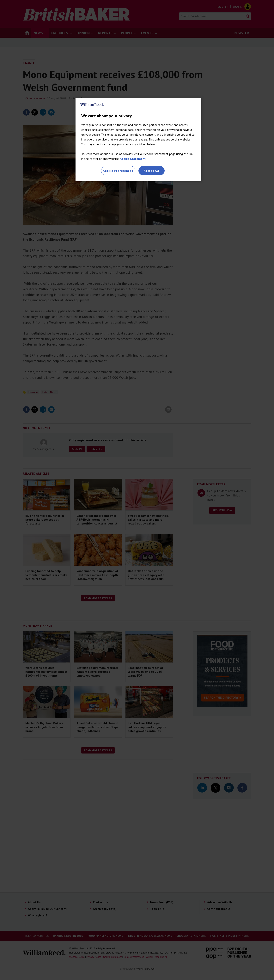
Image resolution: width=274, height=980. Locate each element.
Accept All (151, 171)
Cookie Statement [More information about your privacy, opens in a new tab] (133, 159)
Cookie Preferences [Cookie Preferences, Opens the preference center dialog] (118, 171)
